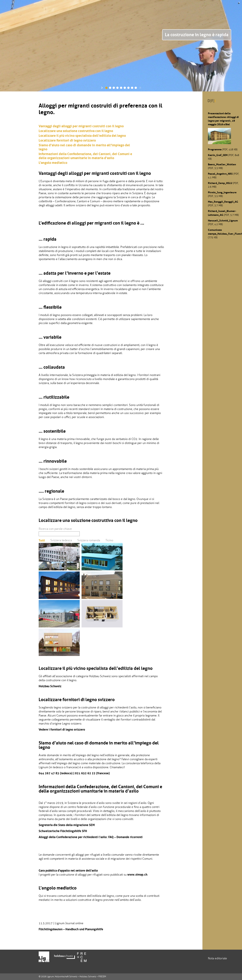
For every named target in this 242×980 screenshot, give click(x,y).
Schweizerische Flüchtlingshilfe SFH (63, 831)
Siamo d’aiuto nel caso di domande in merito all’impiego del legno (84, 147)
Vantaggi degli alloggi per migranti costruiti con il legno (81, 126)
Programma (215, 149)
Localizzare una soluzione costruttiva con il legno (76, 131)
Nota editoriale (217, 958)
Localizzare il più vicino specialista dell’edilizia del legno (82, 136)
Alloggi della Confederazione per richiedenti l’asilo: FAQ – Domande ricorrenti (91, 837)
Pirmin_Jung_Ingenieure (222, 192)
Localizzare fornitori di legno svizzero (67, 140)
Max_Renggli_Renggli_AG (223, 202)
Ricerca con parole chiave (55, 529)
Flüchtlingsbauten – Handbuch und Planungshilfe (71, 929)
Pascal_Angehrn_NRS (220, 174)
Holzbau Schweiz (50, 686)
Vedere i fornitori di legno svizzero (62, 729)
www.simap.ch (137, 874)
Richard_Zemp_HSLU (220, 183)
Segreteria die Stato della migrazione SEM (67, 825)
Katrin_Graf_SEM (218, 155)
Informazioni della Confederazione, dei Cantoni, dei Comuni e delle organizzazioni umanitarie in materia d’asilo (85, 156)
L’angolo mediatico (53, 163)
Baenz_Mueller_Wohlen (222, 164)
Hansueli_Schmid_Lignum (223, 221)
